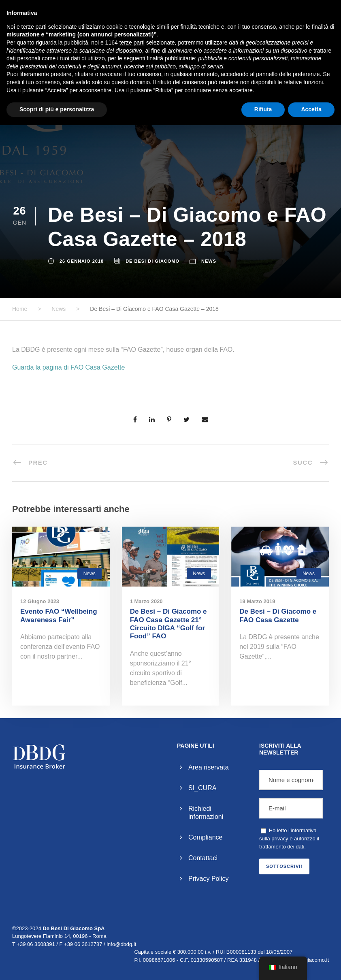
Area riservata (209, 767)
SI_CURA (202, 788)
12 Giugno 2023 (40, 601)
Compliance (205, 837)
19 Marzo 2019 (257, 601)
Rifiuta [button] (263, 109)
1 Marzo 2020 (146, 601)
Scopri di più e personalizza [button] (57, 109)
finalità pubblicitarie (171, 58)
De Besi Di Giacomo (152, 261)
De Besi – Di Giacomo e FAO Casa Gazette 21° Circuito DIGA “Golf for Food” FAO (168, 624)
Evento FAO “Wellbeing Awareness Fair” (59, 615)
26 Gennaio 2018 (82, 261)
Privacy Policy (209, 879)
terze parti (132, 43)
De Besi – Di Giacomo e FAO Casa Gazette (278, 615)
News (209, 261)
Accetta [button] (311, 109)
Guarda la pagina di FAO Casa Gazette (68, 367)
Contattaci (203, 858)
